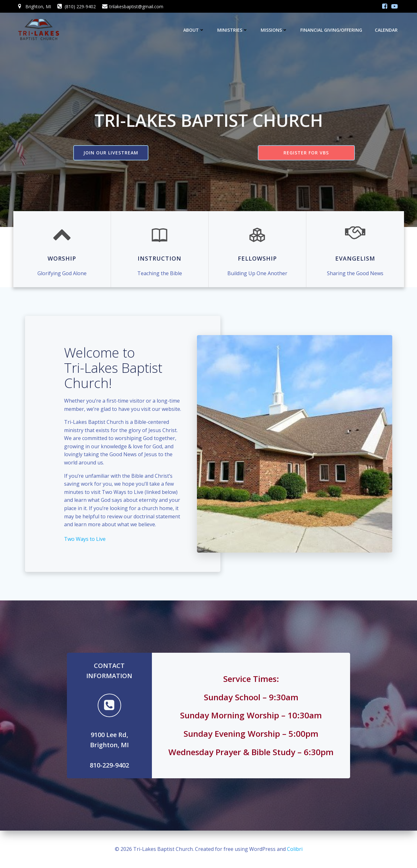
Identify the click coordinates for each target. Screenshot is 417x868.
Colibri (295, 849)
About (194, 30)
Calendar (386, 30)
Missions (274, 30)
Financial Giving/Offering (331, 30)
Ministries (233, 30)
